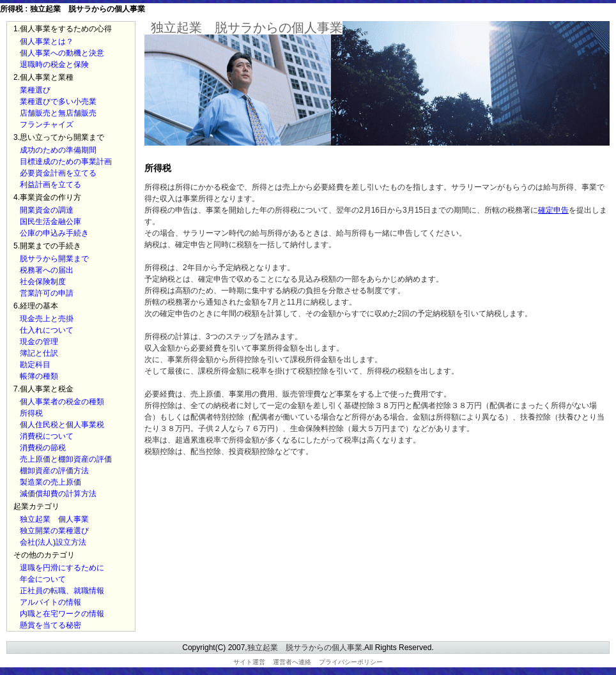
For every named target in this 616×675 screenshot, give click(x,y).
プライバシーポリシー (351, 662)
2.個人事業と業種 (43, 77)
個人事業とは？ (47, 42)
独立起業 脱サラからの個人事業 (247, 27)
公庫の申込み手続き (54, 233)
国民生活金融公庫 (50, 222)
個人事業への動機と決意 (62, 53)
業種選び (35, 90)
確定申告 (553, 210)
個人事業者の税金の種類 (62, 402)
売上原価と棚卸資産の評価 (66, 459)
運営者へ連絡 (292, 662)
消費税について (47, 436)
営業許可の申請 (47, 293)
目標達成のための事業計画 (66, 162)
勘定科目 (35, 365)
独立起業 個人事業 (54, 519)
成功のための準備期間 (58, 150)
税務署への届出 (47, 270)
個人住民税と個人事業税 (62, 425)
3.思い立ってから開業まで (59, 137)
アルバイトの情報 (50, 602)
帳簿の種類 (39, 376)
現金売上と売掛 (47, 319)
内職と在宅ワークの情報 (62, 614)
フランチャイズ (47, 125)
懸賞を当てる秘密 (50, 625)
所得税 (31, 413)
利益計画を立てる (50, 185)
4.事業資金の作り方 (47, 197)
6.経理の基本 (36, 306)
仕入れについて (47, 330)
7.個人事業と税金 (43, 389)
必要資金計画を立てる (58, 173)
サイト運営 (249, 662)
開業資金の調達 (47, 210)
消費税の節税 (43, 448)
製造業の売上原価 (50, 482)
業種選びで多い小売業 (58, 102)
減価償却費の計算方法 (58, 494)
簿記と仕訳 (39, 353)
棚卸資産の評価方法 (54, 471)
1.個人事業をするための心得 (63, 29)
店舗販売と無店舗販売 (58, 113)
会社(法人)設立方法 (53, 542)
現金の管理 (39, 342)
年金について (43, 579)
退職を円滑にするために (62, 568)
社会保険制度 (43, 282)
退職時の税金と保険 (54, 64)
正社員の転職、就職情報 (62, 591)
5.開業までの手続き (47, 246)
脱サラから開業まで (54, 259)
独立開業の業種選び (54, 531)
